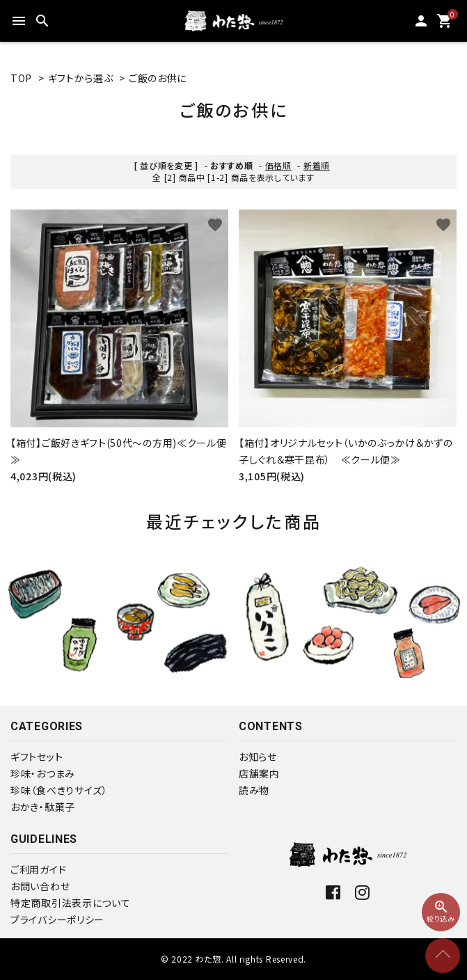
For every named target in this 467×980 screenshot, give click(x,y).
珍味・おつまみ (43, 773)
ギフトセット (37, 757)
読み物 (254, 790)
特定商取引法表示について (70, 903)
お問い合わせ (40, 886)
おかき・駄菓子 (43, 807)
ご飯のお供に (158, 78)
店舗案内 (259, 773)
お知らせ (258, 757)
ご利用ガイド (38, 869)
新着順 (317, 165)
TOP (21, 78)
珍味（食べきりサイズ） (59, 790)
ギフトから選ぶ (81, 78)
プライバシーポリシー (57, 919)
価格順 (278, 165)
